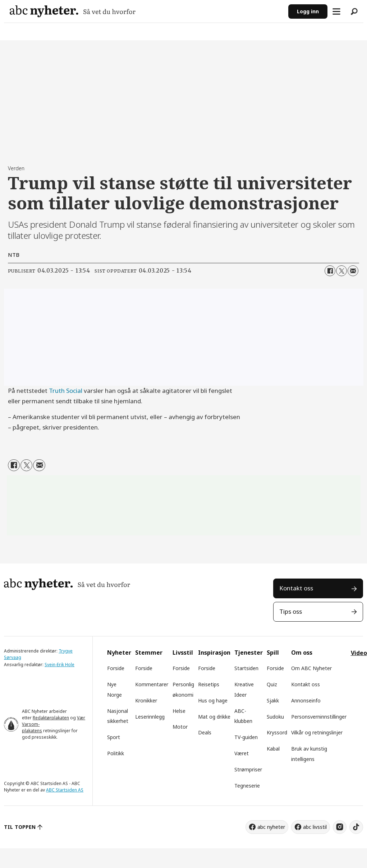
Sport (114, 737)
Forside (116, 668)
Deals (205, 732)
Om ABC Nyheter (311, 668)
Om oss (302, 653)
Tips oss (291, 611)
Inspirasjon (214, 653)
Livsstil (183, 653)
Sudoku (275, 717)
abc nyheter (271, 827)
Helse (179, 711)
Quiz (272, 684)
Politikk (116, 753)
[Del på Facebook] (330, 271)
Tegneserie (247, 786)
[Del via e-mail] (353, 271)
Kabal (273, 749)
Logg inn (308, 11)
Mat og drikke (214, 717)
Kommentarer (152, 684)
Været (242, 753)
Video (359, 653)
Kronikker (146, 700)
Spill (273, 653)
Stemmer (149, 653)
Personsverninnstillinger (319, 717)
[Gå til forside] (146, 11)
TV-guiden (246, 737)
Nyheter (119, 653)
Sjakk (273, 700)
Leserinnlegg (150, 717)
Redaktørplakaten (51, 718)
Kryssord (277, 732)
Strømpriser (248, 769)
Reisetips (209, 684)
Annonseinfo (306, 700)
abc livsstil (315, 827)
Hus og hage (213, 700)
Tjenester (249, 653)
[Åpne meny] (336, 11)
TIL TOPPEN (20, 827)
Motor (180, 727)
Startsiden (246, 668)
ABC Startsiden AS (65, 790)
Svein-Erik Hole (59, 665)
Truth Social (66, 391)
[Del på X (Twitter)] (341, 271)
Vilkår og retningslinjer (317, 732)
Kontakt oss (296, 588)
